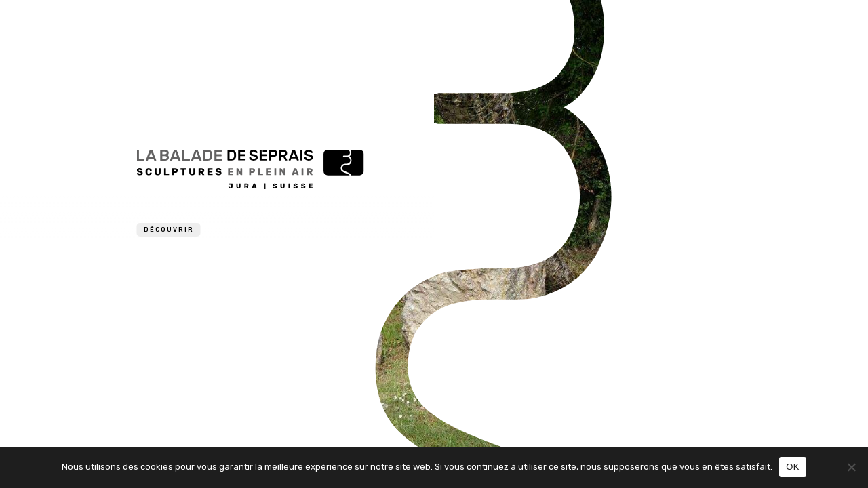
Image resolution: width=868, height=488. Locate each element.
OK (792, 467)
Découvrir (169, 230)
